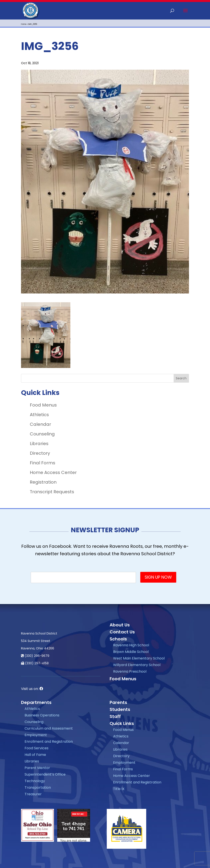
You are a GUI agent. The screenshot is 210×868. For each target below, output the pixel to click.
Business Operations (42, 715)
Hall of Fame (35, 755)
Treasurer (33, 794)
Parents (118, 702)
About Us (120, 625)
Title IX (119, 789)
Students (120, 709)
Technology (35, 781)
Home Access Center (53, 472)
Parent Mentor (37, 768)
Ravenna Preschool (130, 671)
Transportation (38, 788)
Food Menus (43, 405)
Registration (43, 482)
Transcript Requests (52, 492)
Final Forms (43, 463)
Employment (36, 735)
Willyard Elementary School (137, 665)
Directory (40, 453)
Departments (36, 702)
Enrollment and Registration (49, 742)
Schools (118, 639)
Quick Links (122, 723)
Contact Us (122, 632)
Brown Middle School (131, 652)
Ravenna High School (131, 645)
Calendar (40, 424)
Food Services (36, 748)
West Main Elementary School (139, 658)
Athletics (39, 415)
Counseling (42, 434)
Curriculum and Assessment (49, 728)
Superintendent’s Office (45, 774)
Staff (115, 716)
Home (24, 24)
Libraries (39, 444)
